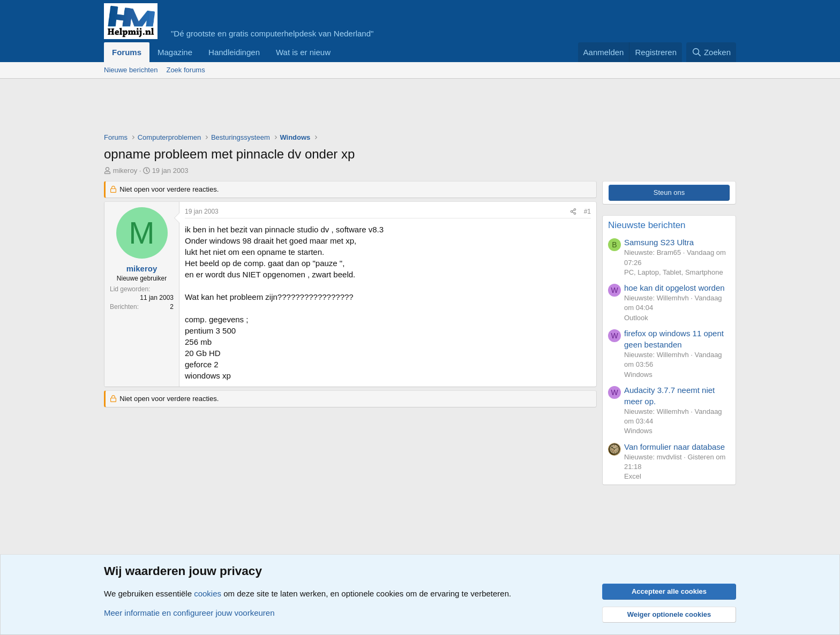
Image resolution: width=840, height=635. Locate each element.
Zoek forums (185, 70)
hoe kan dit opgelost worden (674, 288)
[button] (339, 52)
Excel (633, 476)
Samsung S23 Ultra (659, 242)
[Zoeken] (711, 52)
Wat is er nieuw (303, 52)
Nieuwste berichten (647, 225)
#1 (587, 211)
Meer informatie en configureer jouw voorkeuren (189, 613)
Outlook (636, 318)
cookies (208, 594)
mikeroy (125, 171)
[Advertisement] (299, 108)
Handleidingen (234, 52)
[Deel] (573, 212)
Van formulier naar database (674, 447)
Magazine (175, 52)
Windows (638, 375)
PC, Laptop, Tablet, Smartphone (674, 272)
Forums (127, 52)
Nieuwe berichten (131, 70)
